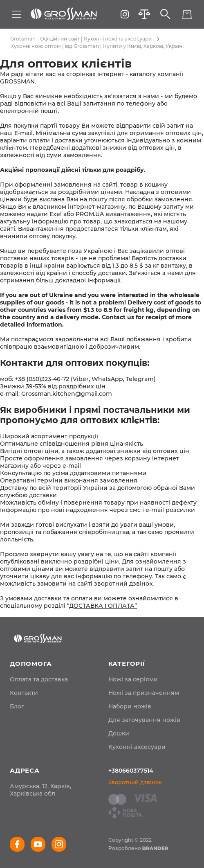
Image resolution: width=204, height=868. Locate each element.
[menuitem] (39, 679)
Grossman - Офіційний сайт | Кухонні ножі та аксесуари (81, 39)
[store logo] (64, 14)
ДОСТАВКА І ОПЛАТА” (103, 606)
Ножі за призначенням (144, 693)
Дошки (119, 733)
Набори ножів (130, 706)
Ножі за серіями (133, 679)
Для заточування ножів (144, 720)
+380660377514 (131, 771)
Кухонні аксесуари (137, 747)
